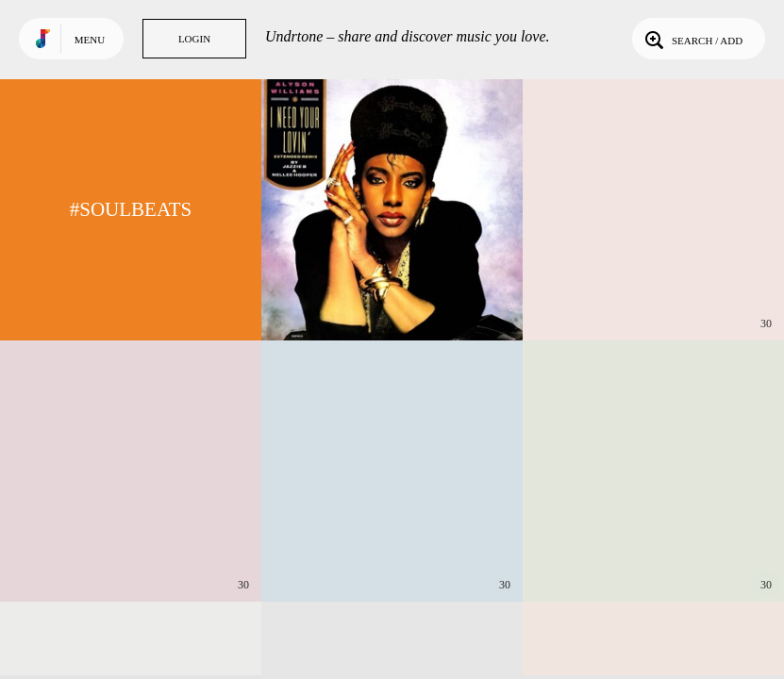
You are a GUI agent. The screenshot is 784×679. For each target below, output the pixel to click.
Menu (90, 40)
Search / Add (692, 39)
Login (194, 39)
